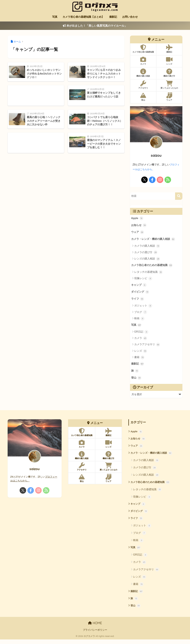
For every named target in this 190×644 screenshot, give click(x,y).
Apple (137, 219)
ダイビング (140, 293)
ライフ (138, 301)
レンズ (141, 353)
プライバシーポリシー (95, 634)
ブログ (141, 314)
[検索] (179, 196)
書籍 (139, 359)
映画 (139, 320)
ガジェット (143, 307)
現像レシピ (143, 279)
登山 (136, 380)
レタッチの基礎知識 (148, 273)
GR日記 (141, 334)
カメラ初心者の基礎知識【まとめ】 (83, 17)
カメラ (141, 340)
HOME (95, 628)
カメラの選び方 (146, 253)
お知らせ (139, 226)
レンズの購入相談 (147, 259)
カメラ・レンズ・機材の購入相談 (153, 240)
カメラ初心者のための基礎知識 (152, 266)
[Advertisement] (36, 95)
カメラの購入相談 (147, 247)
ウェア (138, 233)
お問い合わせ (130, 17)
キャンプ (139, 286)
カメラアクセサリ (147, 346)
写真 (55, 17)
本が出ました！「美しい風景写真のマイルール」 (95, 26)
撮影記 (113, 17)
